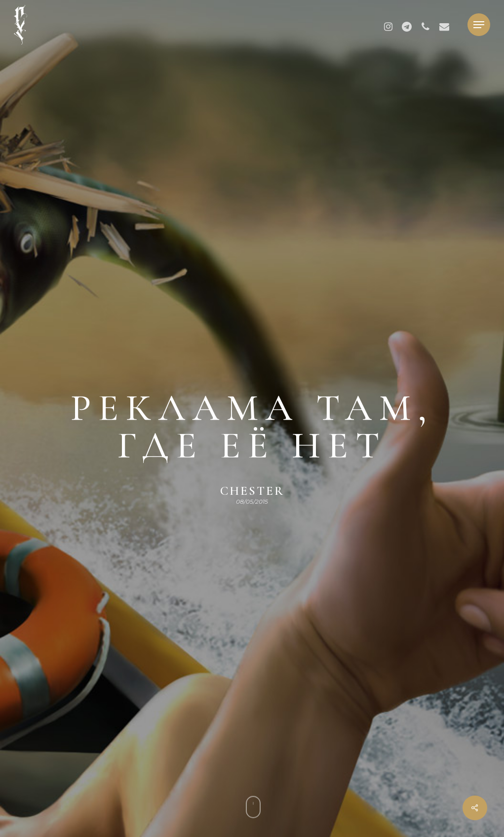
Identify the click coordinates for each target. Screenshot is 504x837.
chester (252, 491)
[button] (479, 25)
